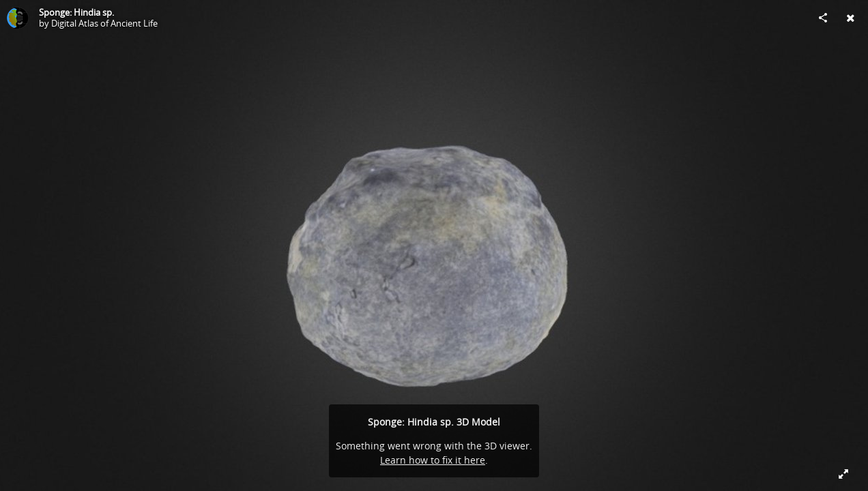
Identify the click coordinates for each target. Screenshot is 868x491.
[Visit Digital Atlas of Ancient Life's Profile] (18, 18)
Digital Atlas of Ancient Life (104, 23)
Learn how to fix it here (433, 460)
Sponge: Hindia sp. (76, 12)
